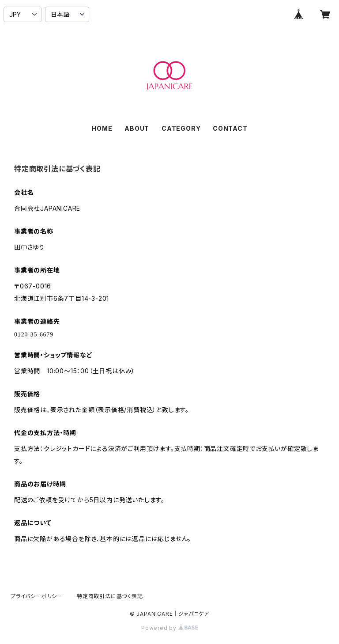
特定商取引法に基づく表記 (110, 596)
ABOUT (137, 128)
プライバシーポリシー (37, 596)
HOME (102, 128)
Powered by (169, 628)
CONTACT (230, 128)
